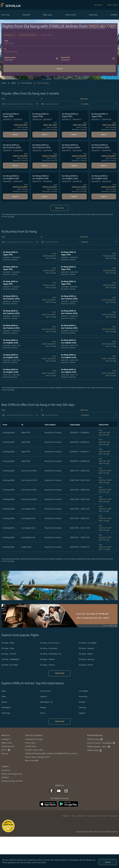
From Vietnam (27, 83)
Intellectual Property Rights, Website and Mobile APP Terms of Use (51, 753)
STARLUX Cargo (95, 739)
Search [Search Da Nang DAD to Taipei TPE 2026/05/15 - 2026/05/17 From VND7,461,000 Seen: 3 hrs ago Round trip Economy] (74, 134)
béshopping (98, 5)
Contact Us (6, 770)
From (6, 41)
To (5, 49)
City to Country (92, 816)
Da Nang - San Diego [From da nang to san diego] (10, 665)
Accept (108, 862)
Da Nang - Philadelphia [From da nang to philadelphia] (10, 659)
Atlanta (4, 702)
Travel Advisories (8, 746)
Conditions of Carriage (34, 739)
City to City (82, 816)
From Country (113, 816)
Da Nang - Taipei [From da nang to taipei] (8, 643)
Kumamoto (83, 696)
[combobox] (20, 104)
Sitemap (5, 754)
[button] (28, 35)
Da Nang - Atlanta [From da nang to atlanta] (86, 654)
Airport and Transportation (12, 774)
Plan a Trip (5, 15)
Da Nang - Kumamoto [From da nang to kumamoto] (49, 648)
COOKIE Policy (31, 746)
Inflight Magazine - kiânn (99, 747)
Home (4, 83)
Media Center (7, 743)
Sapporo (82, 713)
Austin (43, 713)
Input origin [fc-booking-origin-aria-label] (9, 43)
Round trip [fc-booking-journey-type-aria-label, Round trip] (8, 35)
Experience (93, 15)
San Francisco (46, 691)
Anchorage (6, 713)
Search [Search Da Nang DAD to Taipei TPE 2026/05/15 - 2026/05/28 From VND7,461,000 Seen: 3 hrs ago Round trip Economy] (104, 134)
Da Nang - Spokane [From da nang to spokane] (86, 648)
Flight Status (48, 15)
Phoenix (43, 707)
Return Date (65, 57)
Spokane (44, 696)
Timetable (26, 15)
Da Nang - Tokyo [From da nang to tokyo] (8, 648)
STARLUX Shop (94, 750)
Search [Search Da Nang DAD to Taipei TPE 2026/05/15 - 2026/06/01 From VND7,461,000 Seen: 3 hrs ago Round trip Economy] (15, 134)
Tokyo (4, 696)
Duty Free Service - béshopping (101, 743)
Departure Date (10, 57)
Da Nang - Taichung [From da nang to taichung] (86, 659)
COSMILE (114, 15)
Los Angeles (84, 691)
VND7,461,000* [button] (102, 26)
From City (103, 816)
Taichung (82, 707)
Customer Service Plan (34, 750)
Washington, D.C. (47, 702)
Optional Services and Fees (12, 781)
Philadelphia (6, 707)
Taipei (4, 691)
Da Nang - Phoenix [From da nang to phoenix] (47, 659)
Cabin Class (84, 99)
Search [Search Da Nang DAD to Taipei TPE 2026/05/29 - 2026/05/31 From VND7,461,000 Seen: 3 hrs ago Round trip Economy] (45, 134)
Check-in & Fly (71, 15)
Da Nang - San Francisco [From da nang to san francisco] (50, 643)
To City (74, 816)
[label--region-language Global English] (112, 5)
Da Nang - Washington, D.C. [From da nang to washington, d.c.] (51, 654)
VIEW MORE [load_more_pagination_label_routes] (60, 673)
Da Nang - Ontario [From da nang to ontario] (47, 665)
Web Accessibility (32, 760)
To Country (66, 816)
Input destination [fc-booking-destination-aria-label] (11, 52)
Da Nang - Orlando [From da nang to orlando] (9, 654)
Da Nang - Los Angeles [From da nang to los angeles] (88, 643)
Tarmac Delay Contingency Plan (37, 757)
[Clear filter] (37, 104)
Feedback (5, 777)
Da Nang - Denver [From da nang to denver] (86, 665)
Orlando (82, 702)
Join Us (6, 750)
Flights (14, 83)
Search (59, 69)
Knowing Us (6, 739)
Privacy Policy (41, 862)
